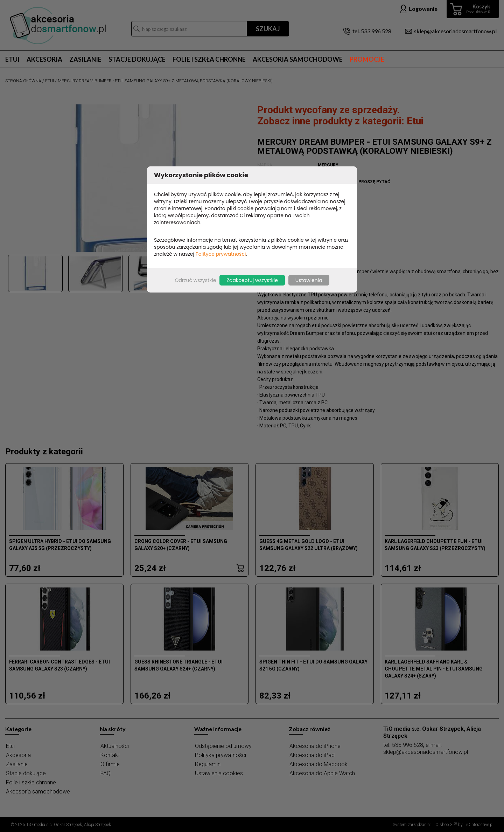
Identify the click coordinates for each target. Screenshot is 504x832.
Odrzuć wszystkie (195, 280)
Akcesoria (44, 59)
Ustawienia (309, 280)
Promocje (367, 59)
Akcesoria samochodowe (298, 59)
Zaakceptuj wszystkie (252, 280)
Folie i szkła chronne (209, 59)
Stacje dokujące (137, 59)
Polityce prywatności (221, 254)
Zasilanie (85, 59)
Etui (12, 59)
